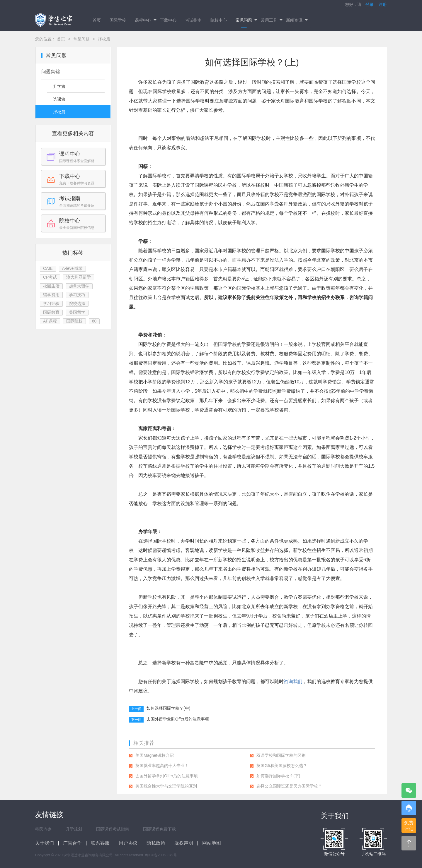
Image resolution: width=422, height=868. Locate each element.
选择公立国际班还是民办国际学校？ (289, 786)
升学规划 (74, 829)
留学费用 (51, 295)
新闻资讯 (296, 20)
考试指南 (193, 20)
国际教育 (51, 312)
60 (94, 321)
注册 (383, 4)
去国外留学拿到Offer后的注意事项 (178, 719)
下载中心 (168, 20)
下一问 (136, 720)
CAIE (48, 268)
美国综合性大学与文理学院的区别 (166, 786)
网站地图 (212, 843)
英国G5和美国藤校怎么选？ (282, 766)
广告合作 (72, 843)
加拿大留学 (79, 286)
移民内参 (43, 829)
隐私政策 (156, 843)
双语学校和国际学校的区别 (281, 755)
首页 (97, 20)
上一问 (136, 709)
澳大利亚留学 (79, 277)
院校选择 (77, 303)
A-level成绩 (73, 268)
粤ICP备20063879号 (161, 855)
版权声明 (184, 843)
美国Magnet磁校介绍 (155, 755)
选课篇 (59, 99)
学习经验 (51, 303)
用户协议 (128, 843)
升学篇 (59, 86)
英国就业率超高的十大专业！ (162, 766)
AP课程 (50, 321)
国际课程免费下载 (159, 829)
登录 (370, 4)
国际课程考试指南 (113, 829)
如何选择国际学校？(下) (278, 776)
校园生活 (51, 286)
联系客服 (100, 843)
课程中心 (145, 20)
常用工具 (271, 20)
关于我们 (45, 843)
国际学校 (118, 20)
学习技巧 (77, 295)
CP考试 (50, 277)
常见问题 (246, 20)
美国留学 (77, 312)
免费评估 (409, 826)
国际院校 (74, 321)
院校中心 (219, 20)
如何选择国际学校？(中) (168, 708)
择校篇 (59, 112)
